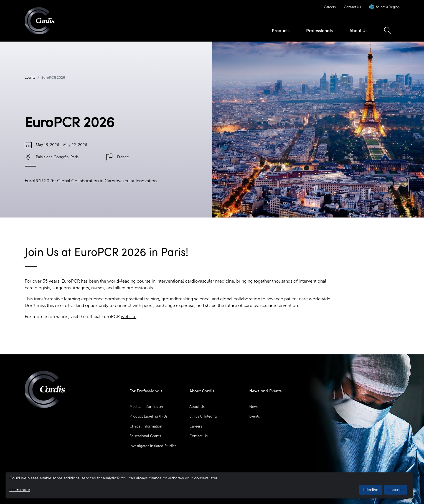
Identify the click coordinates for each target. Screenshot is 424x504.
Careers (330, 7)
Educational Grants (145, 436)
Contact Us (352, 7)
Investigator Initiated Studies (153, 446)
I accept (396, 490)
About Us (358, 30)
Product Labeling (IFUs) (149, 416)
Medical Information (146, 407)
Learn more (20, 490)
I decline (371, 490)
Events (30, 77)
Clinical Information (146, 426)
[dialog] (209, 485)
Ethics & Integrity (203, 416)
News (254, 407)
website (129, 317)
